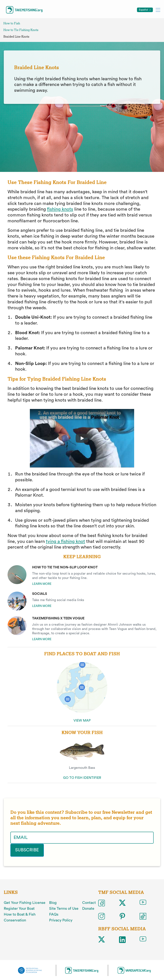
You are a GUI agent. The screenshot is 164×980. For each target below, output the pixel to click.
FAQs (54, 914)
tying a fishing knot (65, 542)
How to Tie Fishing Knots (21, 30)
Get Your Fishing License (25, 903)
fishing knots (60, 209)
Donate (88, 908)
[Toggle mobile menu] (158, 10)
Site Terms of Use (64, 908)
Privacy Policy (61, 920)
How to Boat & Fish (20, 914)
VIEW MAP (82, 720)
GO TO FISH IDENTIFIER (82, 778)
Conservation (15, 920)
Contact (89, 903)
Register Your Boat (19, 908)
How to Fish (12, 23)
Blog (53, 903)
